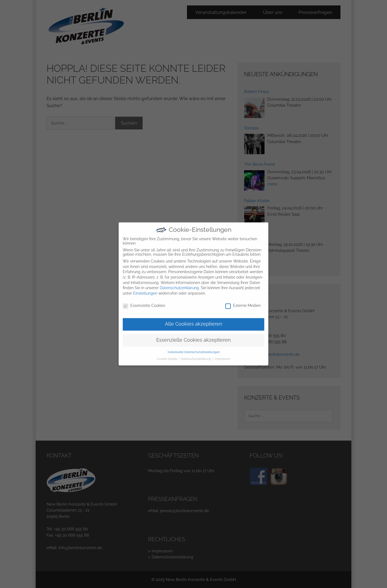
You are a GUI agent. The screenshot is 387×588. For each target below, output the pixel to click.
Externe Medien (243, 301)
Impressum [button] (222, 355)
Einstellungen (145, 289)
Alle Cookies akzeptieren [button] (194, 320)
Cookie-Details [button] (167, 355)
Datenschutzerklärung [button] (196, 355)
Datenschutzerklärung (179, 284)
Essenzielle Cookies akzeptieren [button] (193, 336)
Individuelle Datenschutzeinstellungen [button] (194, 348)
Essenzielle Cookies (144, 301)
